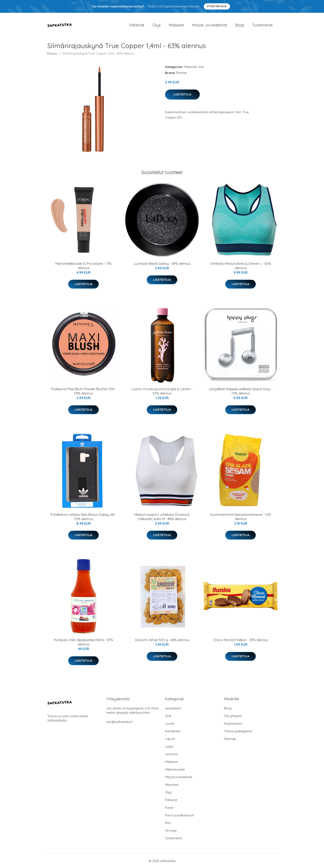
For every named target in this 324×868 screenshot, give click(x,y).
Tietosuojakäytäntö (238, 731)
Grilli (168, 716)
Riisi (168, 823)
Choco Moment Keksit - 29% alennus (241, 640)
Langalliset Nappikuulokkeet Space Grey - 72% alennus (241, 391)
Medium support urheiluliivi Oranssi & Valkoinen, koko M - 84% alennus (162, 517)
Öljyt (157, 25)
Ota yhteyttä (233, 716)
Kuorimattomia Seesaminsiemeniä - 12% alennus (241, 517)
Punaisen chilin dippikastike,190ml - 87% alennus (83, 642)
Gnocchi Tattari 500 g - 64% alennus (162, 640)
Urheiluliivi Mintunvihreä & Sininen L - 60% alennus (241, 266)
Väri (201, 67)
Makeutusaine (175, 769)
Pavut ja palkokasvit (180, 815)
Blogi (240, 25)
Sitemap (230, 739)
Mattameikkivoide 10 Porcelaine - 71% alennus (83, 266)
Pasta (169, 808)
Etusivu (52, 53)
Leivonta (171, 754)
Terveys (171, 831)
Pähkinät (137, 25)
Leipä (169, 746)
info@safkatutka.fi (119, 722)
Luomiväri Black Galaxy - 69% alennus (162, 264)
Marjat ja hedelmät (210, 25)
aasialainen (173, 708)
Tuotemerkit (262, 25)
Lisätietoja (182, 94)
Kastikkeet (173, 731)
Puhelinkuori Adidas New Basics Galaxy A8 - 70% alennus (83, 517)
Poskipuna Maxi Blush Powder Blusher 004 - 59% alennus (83, 391)
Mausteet (172, 785)
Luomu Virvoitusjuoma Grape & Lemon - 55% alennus (162, 391)
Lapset (170, 739)
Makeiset (176, 25)
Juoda (170, 724)
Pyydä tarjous (217, 6)
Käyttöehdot (233, 724)
